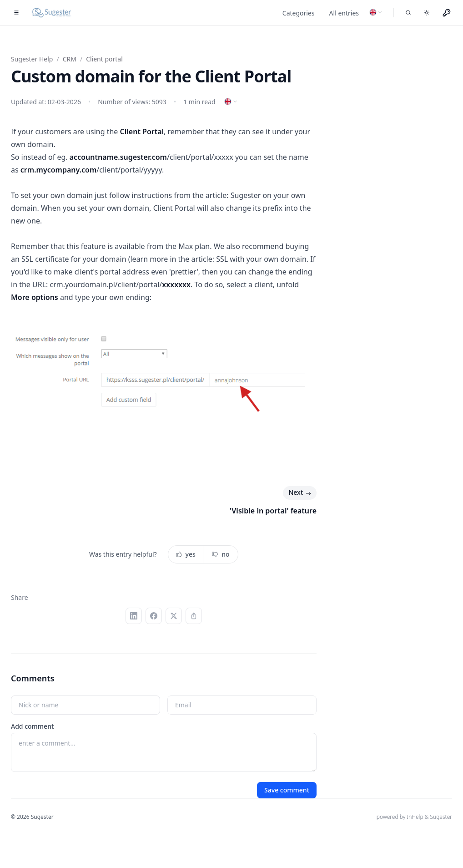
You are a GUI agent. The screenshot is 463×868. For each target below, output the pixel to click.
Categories (299, 13)
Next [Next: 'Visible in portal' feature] (301, 493)
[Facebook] (154, 616)
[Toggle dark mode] (427, 13)
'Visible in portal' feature (273, 511)
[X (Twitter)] (174, 616)
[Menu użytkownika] (447, 13)
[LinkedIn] (134, 616)
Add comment (32, 726)
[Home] (52, 13)
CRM (70, 59)
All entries (344, 13)
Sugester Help (32, 59)
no (220, 554)
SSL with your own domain (261, 259)
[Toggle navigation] (16, 13)
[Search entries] (408, 13)
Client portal (104, 59)
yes (186, 554)
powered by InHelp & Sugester (414, 817)
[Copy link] (194, 616)
